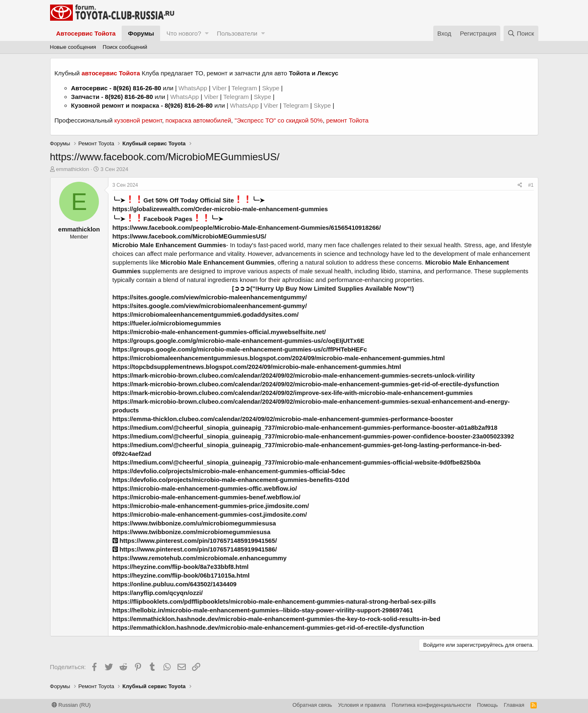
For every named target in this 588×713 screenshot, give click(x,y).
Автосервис (90, 88)
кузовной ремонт (138, 120)
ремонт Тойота (347, 120)
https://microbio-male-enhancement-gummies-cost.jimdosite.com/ (210, 514)
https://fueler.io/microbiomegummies (167, 323)
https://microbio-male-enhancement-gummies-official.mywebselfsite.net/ (219, 332)
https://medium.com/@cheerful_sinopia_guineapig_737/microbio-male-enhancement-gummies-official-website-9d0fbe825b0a (297, 462)
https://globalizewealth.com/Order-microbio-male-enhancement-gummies (220, 209)
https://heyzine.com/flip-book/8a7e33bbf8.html (181, 567)
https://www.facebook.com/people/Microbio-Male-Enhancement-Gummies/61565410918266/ (247, 228)
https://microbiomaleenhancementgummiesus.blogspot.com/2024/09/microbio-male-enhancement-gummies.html (279, 358)
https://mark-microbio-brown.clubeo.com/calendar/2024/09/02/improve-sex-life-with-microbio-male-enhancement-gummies (293, 393)
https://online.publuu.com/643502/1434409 (175, 584)
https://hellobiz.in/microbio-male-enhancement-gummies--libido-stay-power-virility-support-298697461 (263, 610)
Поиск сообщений (125, 47)
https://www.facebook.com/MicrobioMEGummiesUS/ (190, 236)
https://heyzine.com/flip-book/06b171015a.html (181, 575)
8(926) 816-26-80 (137, 88)
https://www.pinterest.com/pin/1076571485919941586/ (195, 549)
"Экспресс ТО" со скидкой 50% (279, 120)
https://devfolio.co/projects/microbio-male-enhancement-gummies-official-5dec (229, 471)
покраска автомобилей (198, 120)
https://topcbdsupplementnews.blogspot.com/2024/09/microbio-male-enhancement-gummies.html (257, 367)
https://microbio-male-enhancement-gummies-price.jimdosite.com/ (211, 506)
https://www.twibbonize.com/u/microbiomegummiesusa (194, 523)
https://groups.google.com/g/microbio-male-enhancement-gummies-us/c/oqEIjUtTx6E (239, 341)
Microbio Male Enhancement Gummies (169, 245)
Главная (514, 705)
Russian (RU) (71, 705)
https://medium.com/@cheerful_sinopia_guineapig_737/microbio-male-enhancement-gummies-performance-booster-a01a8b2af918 (305, 428)
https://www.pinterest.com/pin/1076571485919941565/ (195, 541)
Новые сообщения (73, 47)
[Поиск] (521, 33)
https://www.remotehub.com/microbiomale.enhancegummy (200, 558)
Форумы (141, 33)
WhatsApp (193, 88)
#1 (531, 185)
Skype (271, 88)
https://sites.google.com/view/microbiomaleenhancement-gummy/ (210, 306)
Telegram (245, 88)
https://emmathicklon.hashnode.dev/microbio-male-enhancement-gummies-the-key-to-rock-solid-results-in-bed (277, 619)
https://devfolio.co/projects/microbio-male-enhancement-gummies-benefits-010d (231, 480)
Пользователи (237, 33)
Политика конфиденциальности (432, 705)
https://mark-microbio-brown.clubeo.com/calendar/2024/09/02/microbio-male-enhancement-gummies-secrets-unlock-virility (294, 375)
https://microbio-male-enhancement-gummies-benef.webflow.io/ (207, 497)
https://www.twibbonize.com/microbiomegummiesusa (192, 532)
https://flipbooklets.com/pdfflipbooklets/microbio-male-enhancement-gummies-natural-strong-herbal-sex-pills (274, 601)
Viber (220, 88)
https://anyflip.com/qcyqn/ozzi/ (158, 593)
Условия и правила (362, 705)
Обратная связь (312, 705)
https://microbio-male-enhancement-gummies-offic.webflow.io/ (205, 488)
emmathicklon (72, 169)
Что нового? (184, 33)
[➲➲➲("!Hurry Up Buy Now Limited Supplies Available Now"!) (323, 288)
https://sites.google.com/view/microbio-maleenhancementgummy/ (210, 297)
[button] (207, 33)
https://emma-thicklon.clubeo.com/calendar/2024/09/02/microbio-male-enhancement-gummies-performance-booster (283, 419)
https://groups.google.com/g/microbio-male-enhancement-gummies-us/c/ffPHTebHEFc (240, 349)
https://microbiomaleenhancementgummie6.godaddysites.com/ (206, 314)
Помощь (487, 705)
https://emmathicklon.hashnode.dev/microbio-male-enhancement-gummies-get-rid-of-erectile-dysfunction (268, 627)
